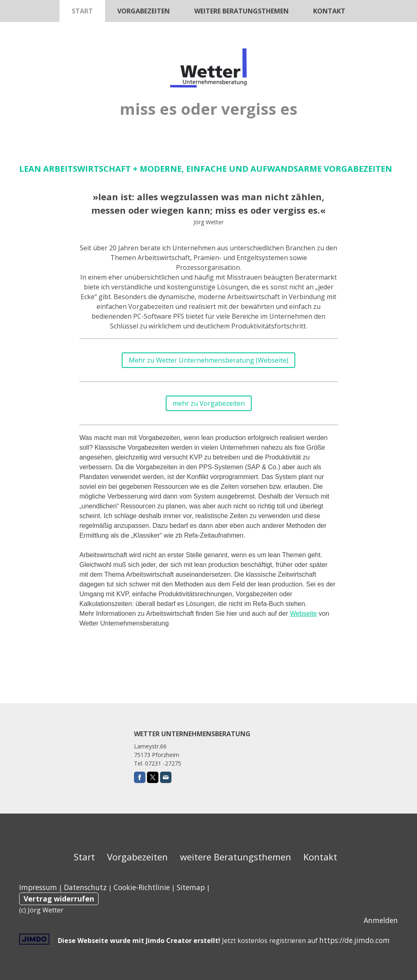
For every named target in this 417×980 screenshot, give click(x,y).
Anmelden (381, 920)
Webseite (303, 614)
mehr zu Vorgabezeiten (209, 403)
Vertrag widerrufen (59, 899)
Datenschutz (85, 887)
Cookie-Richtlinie (142, 887)
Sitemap (191, 887)
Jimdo (34, 939)
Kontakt (329, 11)
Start (82, 11)
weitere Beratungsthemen (241, 11)
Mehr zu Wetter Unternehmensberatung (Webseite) (208, 360)
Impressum (38, 887)
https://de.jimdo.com (354, 940)
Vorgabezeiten (144, 11)
